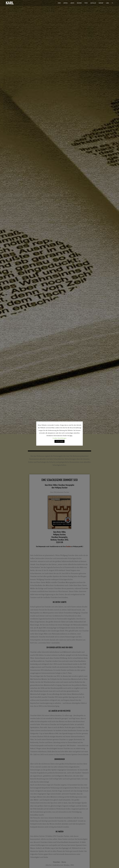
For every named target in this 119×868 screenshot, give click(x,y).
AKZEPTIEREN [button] (59, 441)
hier (71, 436)
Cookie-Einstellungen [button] (59, 438)
